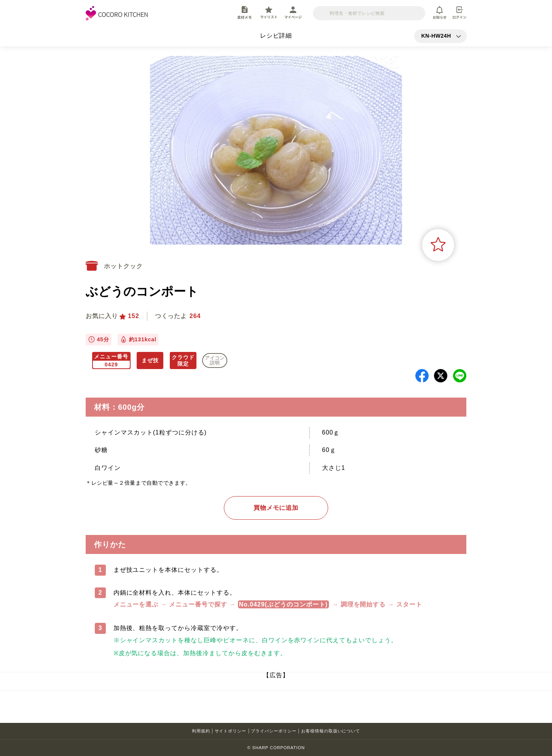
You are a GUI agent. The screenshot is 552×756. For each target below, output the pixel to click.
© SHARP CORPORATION (276, 748)
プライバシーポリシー (274, 731)
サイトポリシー (231, 731)
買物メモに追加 (276, 508)
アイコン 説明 (215, 360)
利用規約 (201, 731)
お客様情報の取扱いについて (331, 731)
